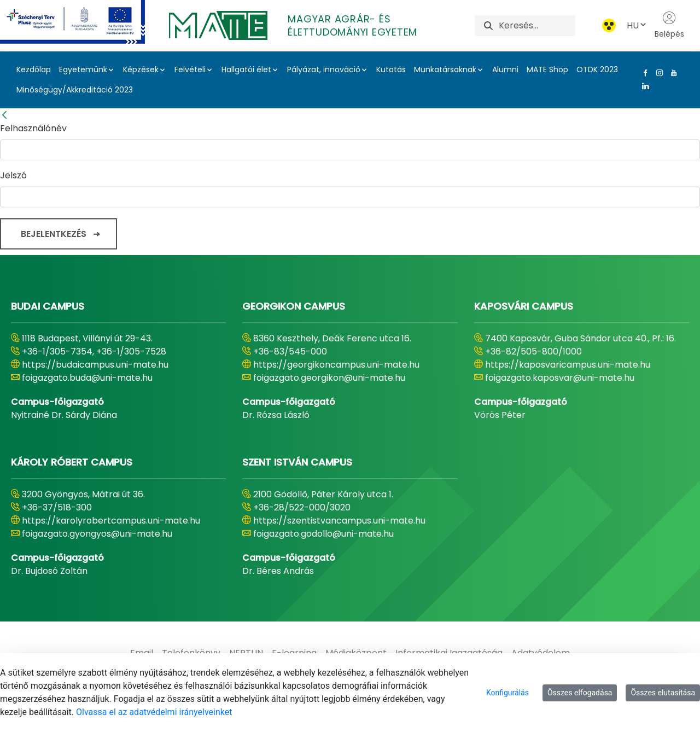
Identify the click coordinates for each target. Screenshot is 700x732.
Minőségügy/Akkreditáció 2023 (75, 90)
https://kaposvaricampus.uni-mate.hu (568, 365)
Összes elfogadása (580, 693)
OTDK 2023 (597, 69)
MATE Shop (547, 69)
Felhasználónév (33, 128)
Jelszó (13, 175)
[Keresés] (537, 26)
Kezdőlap (34, 69)
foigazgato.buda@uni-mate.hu (87, 378)
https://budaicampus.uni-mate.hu (95, 365)
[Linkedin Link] (643, 86)
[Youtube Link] (672, 73)
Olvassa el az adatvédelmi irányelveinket (154, 712)
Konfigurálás (507, 693)
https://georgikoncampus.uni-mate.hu (336, 365)
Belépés (669, 25)
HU (637, 25)
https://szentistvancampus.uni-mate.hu (339, 521)
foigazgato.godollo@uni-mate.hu (323, 534)
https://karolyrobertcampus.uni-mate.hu (111, 521)
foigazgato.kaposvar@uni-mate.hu (560, 378)
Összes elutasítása (663, 693)
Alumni (505, 69)
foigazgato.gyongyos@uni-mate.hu (97, 534)
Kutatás (391, 69)
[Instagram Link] (657, 73)
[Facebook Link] (643, 73)
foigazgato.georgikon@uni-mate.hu (329, 378)
